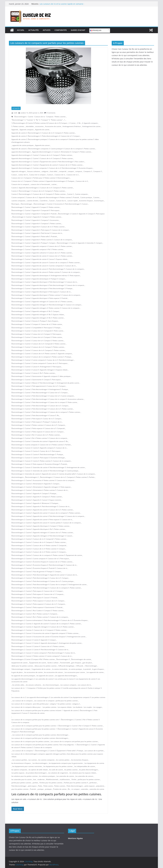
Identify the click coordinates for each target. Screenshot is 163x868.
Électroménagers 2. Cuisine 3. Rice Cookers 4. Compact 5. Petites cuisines (38, 611)
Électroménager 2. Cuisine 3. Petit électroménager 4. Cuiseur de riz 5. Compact (39, 393)
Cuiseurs (50, 175)
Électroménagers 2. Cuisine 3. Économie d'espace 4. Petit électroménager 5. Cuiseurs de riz (44, 565)
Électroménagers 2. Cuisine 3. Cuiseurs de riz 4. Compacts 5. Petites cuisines (39, 542)
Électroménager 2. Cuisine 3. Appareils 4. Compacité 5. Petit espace (35, 210)
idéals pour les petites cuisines (22, 666)
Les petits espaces (18, 773)
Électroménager (26, 204)
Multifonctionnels (52, 779)
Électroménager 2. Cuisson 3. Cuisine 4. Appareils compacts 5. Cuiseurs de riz (39, 448)
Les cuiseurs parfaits (20, 760)
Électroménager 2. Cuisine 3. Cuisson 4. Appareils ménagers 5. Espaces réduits (39, 370)
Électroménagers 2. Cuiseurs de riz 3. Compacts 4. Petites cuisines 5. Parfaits (67, 477)
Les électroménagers (40, 763)
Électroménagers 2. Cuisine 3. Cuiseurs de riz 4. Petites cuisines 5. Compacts (39, 552)
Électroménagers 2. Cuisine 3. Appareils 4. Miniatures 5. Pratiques (35, 503)
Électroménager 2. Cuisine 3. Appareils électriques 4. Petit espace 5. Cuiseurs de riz (41, 292)
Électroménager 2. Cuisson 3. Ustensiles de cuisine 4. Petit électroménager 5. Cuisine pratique (45, 471)
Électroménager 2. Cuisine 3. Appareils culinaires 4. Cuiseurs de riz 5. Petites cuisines (42, 253)
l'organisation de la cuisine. (41, 669)
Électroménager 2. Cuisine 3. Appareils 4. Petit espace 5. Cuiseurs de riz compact (40, 230)
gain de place (87, 663)
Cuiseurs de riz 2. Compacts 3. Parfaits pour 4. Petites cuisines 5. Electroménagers (41, 178)
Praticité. (33, 789)
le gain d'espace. (98, 669)
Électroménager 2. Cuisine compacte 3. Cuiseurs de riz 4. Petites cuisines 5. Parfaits (41, 445)
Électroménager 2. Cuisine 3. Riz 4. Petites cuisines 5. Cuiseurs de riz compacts (39, 438)
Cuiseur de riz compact (37, 175)
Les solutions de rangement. (58, 773)
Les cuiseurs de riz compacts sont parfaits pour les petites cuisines (74, 741)
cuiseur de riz (23, 175)
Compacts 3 (88, 171)
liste (35, 779)
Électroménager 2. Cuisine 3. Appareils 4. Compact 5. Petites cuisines (37, 217)
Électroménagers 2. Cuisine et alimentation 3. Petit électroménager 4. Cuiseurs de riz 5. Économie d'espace (49, 620)
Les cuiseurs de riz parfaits (94, 751)
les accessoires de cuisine (33, 672)
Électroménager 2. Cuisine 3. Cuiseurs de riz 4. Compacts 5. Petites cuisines (38, 350)
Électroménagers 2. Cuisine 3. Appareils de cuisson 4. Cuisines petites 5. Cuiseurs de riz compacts (46, 523)
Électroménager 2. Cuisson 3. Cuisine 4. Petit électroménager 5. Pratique (37, 454)
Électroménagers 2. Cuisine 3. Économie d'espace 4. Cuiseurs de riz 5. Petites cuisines (42, 562)
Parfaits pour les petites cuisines (51, 783)
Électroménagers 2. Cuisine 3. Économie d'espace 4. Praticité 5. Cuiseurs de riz (39, 568)
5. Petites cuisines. (18, 126)
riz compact (75, 789)
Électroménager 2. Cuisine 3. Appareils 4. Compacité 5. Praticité (34, 214)
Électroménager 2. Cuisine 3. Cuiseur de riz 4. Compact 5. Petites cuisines (37, 341)
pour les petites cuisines (20, 789)
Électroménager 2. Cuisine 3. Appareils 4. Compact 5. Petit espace (81, 214)
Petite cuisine (48, 786)
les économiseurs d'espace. (21, 763)
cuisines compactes (18, 201)
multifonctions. (65, 779)
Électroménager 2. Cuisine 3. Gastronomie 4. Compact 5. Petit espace (36, 380)
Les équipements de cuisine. (94, 763)
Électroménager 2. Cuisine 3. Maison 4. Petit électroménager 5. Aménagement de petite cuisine (45, 383)
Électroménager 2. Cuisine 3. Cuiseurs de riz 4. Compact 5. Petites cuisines (38, 347)
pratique (41, 789)
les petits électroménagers (89, 770)
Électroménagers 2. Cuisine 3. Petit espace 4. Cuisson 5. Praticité (34, 598)
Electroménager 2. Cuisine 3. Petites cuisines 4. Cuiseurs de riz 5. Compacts (38, 425)
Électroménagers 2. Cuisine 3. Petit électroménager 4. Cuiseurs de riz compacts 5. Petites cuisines (46, 588)
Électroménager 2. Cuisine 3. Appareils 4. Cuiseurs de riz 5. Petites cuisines (38, 227)
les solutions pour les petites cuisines (25, 776)
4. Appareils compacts (90, 123)
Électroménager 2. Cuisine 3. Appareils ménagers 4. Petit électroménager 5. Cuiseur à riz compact (46, 305)
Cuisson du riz (61, 201)
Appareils (15, 130)
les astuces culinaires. (34, 685)
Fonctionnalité (65, 663)
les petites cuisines (71, 770)
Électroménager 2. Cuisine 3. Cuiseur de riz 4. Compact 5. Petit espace (36, 334)
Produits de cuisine (60, 789)
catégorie (45, 171)
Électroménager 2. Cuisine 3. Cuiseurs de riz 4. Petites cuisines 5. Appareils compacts (42, 354)
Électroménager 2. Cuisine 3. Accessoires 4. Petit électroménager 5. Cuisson (61, 204)
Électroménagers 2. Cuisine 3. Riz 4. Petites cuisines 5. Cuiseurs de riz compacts (40, 617)
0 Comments (50, 113)
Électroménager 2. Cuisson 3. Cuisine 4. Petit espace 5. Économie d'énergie (38, 458)
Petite (40, 786)
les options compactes (19, 770)
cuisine (54, 184)
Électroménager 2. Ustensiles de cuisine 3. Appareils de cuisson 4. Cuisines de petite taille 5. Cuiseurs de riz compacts (53, 474)
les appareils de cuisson (45, 676)
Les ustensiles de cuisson (84, 776)
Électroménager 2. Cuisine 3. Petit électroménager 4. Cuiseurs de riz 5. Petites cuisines (42, 409)
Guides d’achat (78, 30)
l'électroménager (91, 666)
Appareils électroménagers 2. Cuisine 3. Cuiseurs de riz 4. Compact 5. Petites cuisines (42, 155)
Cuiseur (14, 175)
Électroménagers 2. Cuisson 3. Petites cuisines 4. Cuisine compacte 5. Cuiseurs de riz (42, 656)
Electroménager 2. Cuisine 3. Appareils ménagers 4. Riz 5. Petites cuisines (38, 318)
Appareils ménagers (19, 171)
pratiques (48, 789)
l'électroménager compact (21, 669)
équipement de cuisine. (20, 663)
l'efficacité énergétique (66, 666)
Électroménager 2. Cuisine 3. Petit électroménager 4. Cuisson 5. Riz (35, 415)
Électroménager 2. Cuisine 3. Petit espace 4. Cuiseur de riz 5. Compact (36, 419)
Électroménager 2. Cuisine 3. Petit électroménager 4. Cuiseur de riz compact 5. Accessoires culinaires (47, 399)
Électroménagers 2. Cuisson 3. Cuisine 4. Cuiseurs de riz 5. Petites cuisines (38, 646)
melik (15, 113)
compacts (79, 171)
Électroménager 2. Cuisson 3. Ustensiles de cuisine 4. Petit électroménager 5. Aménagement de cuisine (48, 467)
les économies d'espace (80, 760)
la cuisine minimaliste (60, 669)
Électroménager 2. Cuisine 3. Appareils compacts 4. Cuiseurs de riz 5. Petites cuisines (42, 246)
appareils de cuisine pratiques (23, 145)
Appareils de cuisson (42, 145)
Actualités (34, 30)
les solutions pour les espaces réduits (83, 773)
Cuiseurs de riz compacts (20, 184)
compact (71, 171)
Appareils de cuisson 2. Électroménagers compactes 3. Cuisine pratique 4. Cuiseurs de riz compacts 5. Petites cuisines (53, 149)
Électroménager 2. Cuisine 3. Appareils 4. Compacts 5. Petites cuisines (36, 224)
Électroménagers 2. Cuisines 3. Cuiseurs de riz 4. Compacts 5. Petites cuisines (39, 630)
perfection (93, 783)
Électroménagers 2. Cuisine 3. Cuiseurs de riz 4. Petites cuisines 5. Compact (38, 549)
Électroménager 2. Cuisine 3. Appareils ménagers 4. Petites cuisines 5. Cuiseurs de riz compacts (45, 308)
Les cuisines (33, 760)
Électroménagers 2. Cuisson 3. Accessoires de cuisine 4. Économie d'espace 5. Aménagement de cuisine (48, 637)
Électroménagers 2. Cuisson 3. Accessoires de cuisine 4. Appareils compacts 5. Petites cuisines (45, 633)
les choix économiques (51, 685)
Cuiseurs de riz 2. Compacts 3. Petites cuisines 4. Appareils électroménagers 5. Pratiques (43, 181)
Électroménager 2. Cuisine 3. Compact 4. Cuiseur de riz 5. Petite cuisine (37, 324)
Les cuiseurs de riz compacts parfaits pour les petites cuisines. (57, 794)
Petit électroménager (19, 786)
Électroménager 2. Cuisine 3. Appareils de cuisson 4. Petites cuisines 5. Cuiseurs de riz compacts (46, 272)
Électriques (15, 204)
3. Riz (79, 123)
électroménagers (18, 477)
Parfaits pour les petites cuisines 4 (76, 783)
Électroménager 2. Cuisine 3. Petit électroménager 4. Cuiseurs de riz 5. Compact (40, 406)
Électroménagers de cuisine (81, 659)
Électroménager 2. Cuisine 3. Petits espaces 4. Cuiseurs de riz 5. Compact (37, 432)
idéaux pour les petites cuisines (46, 666)
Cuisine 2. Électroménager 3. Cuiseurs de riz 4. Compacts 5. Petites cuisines (38, 191)
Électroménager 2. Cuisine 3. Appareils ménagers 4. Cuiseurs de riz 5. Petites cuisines (42, 302)
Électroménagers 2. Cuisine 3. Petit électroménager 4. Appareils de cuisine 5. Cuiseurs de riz (44, 575)
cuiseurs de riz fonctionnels (40, 184)
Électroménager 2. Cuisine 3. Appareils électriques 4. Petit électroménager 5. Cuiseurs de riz (44, 282)
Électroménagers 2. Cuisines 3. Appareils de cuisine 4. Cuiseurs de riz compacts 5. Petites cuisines (46, 624)
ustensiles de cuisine (97, 789)
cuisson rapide (73, 201)
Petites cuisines (60, 786)
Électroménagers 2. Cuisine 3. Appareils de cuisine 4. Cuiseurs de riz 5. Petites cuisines (42, 510)
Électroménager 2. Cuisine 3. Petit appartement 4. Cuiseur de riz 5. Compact (38, 386)
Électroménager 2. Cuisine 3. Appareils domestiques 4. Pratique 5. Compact (38, 279)
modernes (41, 779)
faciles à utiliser (53, 663)
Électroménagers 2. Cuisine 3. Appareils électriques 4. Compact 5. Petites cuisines (40, 526)
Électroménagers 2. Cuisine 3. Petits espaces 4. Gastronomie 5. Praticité (37, 607)
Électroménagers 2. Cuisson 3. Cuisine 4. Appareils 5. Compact (34, 640)
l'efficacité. (80, 666)
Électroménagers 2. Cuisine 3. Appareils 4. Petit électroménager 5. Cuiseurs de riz (40, 506)
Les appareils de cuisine (95, 672)
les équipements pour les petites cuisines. (58, 766)
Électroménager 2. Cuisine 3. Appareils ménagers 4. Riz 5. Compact (35, 311)
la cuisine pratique (75, 669)
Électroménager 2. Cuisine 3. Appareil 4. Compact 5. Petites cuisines (36, 207)
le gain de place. (17, 672)
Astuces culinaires (34, 171)
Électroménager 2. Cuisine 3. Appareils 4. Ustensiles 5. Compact (79, 243)
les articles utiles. (18, 685)
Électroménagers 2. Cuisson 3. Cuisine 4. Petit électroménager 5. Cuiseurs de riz (40, 650)
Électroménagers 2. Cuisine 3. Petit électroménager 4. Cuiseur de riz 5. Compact (40, 578)
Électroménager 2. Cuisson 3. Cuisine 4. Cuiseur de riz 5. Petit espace (36, 451)
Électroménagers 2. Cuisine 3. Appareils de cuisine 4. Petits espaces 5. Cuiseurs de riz (42, 520)
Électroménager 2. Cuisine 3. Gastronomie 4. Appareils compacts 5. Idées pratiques (41, 376)
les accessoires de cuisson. (54, 672)
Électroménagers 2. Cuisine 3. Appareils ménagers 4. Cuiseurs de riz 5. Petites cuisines (42, 533)
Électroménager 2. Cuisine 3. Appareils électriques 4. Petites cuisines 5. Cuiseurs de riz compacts (46, 295)
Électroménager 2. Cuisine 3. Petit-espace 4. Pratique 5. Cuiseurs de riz (37, 422)
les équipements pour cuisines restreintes (27, 766)
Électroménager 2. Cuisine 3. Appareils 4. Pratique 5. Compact (33, 243)
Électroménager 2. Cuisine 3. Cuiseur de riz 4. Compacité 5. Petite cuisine (37, 331)
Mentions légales (75, 838)
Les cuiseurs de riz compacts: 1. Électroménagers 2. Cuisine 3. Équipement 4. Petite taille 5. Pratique (48, 751)
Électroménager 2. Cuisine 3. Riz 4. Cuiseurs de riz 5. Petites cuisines (36, 435)
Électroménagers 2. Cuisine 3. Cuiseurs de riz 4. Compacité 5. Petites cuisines (39, 539)
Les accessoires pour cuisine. (75, 672)
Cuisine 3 (70, 194)
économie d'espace (86, 201)
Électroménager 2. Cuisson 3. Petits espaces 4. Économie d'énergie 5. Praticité (39, 464)
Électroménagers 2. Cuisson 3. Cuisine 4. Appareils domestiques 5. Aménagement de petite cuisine (46, 643)
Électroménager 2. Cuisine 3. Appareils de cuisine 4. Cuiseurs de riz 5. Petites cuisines (42, 256)
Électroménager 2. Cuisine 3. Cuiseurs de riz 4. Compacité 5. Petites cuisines (38, 344)
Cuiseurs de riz (60, 175)
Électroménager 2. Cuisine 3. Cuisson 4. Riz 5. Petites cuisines (33, 373)
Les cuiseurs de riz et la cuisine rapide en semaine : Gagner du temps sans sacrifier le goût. (62, 5)
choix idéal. (54, 171)
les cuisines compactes (46, 760)
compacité (63, 171)
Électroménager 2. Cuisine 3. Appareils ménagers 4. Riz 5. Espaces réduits (38, 315)
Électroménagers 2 (32, 477)
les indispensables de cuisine (85, 766)
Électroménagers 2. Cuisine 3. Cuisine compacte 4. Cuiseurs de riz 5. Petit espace (40, 559)
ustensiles (85, 789)
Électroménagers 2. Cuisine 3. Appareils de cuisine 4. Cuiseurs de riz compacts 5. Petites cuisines (46, 513)
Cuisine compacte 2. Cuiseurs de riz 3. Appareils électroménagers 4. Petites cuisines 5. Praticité (45, 197)
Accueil (21, 30)
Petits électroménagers (75, 786)
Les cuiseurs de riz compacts (23, 701)
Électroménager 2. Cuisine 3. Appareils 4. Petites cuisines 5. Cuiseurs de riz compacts (42, 240)
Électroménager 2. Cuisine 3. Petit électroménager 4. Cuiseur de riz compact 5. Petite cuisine (44, 402)
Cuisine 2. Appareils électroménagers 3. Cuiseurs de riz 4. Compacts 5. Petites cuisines (42, 188)
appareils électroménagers (21, 152)
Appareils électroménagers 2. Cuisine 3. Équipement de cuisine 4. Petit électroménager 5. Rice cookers (48, 162)
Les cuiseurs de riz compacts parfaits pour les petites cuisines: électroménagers (40, 738)
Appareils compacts (27, 130)
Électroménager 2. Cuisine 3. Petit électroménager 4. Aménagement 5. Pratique (40, 389)
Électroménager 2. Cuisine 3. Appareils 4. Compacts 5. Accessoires (35, 220)
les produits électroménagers (36, 773)
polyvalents (100, 786)
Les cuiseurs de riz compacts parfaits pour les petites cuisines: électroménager (40, 735)
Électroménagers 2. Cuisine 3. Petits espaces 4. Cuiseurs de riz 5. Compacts (38, 604)
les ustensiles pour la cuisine (22, 779)
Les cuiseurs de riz (84, 685)
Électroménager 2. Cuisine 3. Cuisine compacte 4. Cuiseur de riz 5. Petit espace (39, 363)
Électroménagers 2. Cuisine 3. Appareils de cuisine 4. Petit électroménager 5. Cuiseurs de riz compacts (48, 516)
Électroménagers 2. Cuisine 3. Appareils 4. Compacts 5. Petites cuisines (37, 497)
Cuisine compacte (81, 194)
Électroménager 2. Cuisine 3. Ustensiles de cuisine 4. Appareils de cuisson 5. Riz (40, 441)
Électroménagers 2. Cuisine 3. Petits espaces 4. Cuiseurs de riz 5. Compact (38, 601)
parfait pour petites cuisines (21, 783)
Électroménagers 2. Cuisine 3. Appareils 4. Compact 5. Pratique (34, 493)
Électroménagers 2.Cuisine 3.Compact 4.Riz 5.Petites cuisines (33, 659)
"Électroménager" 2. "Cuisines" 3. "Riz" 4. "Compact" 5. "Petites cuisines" (37, 120)
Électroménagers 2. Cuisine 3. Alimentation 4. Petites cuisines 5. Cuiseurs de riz (40, 490)
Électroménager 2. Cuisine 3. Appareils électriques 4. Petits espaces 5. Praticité (39, 298)
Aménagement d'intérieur (72, 126)
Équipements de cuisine (38, 663)
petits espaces (90, 786)
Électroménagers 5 (63, 659)
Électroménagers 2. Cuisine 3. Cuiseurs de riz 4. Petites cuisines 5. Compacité (39, 545)
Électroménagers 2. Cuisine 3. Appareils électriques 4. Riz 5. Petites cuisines (38, 529)
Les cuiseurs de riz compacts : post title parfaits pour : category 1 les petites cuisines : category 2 (46, 704)
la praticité (87, 669)
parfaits (35, 783)
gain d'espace (76, 663)
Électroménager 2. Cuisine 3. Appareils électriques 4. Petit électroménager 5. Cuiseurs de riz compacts (48, 285)
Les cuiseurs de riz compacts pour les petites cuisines (30, 741)
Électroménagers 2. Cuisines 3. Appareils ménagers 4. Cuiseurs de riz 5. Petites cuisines (43, 627)
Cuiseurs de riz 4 (82, 181)
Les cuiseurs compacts (68, 685)
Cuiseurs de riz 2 (73, 175)
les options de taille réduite (38, 770)
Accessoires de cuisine (53, 126)
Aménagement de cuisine (91, 126)
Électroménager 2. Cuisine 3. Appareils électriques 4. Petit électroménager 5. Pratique (42, 288)
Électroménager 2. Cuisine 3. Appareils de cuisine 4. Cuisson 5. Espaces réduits (39, 259)
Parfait (74, 779)
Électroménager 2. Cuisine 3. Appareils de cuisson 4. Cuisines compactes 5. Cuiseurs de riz (44, 266)
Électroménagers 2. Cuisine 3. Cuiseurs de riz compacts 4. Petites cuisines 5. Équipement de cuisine (47, 555)
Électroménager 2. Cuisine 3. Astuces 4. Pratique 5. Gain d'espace (35, 321)
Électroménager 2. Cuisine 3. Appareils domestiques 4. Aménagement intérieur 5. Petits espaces (46, 276)
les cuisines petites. (63, 760)
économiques (99, 201)
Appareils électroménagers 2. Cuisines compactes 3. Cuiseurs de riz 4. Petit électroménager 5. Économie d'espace (52, 168)
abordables (30, 126)
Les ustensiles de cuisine (65, 776)
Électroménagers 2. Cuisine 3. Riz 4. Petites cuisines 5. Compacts (34, 614)
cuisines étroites (33, 201)
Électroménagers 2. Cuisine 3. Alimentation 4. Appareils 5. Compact (35, 484)
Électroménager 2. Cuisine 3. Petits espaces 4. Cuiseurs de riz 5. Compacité (38, 428)
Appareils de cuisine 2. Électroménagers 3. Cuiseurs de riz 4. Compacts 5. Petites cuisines (43, 133)
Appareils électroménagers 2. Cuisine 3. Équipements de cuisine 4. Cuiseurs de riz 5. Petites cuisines (47, 165)
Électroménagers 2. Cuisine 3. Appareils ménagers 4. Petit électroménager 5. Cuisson (42, 536)
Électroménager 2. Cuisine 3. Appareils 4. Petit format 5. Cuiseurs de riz (37, 233)
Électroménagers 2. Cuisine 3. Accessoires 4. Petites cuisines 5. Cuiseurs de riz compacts (43, 480)
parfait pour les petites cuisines (89, 779)
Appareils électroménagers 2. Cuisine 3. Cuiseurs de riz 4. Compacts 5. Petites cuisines (42, 158)
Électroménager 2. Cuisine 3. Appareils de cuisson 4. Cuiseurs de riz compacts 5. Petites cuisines (46, 263)
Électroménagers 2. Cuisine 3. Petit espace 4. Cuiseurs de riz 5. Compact (37, 591)
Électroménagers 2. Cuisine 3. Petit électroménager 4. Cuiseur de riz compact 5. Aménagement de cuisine (49, 584)
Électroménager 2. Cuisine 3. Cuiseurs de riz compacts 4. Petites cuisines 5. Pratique (41, 357)
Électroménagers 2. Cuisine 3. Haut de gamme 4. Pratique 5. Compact (36, 572)
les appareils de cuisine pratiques (23, 676)
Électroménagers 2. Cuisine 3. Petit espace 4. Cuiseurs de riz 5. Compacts (37, 594)
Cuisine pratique (86, 197)
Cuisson (52, 201)
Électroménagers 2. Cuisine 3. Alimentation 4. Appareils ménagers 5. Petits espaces (41, 487)
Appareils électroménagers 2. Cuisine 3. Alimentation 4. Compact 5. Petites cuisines (62, 152)
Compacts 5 (98, 171)
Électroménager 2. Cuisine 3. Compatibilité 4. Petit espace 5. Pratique (36, 328)
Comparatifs (61, 30)
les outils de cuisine (56, 770)
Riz (69, 789)
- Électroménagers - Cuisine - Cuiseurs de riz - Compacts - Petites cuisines (40, 117)
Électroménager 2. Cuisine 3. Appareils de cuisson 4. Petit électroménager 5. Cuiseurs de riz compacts (48, 269)
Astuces (47, 30)
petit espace (32, 786)
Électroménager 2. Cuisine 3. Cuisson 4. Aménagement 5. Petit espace (36, 367)
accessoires (39, 126)
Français (96, 31)
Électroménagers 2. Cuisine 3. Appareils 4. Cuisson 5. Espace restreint (36, 500)
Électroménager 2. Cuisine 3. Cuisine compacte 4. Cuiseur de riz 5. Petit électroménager (43, 360)
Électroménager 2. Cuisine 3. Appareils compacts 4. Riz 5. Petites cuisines (37, 249)
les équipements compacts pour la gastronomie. (66, 763)
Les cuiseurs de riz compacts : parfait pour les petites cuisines (56, 701)
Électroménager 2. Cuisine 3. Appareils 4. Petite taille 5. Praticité (34, 236)
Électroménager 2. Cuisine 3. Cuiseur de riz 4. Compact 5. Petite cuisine (37, 337)
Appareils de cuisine (42, 130)
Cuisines (96, 197)
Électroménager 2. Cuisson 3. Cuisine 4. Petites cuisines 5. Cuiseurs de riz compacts (41, 461)
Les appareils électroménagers (66, 676)
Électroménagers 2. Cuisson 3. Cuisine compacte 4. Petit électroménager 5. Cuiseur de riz (43, 653)
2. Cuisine (72, 123)
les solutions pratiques (47, 776)
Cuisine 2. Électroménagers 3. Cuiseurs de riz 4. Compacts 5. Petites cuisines (39, 194)
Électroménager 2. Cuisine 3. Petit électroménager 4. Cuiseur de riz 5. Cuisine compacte (43, 396)
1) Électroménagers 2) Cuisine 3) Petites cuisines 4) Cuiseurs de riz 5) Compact (39, 123)
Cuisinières (44, 201)
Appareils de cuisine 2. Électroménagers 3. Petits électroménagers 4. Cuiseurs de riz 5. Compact (46, 136)
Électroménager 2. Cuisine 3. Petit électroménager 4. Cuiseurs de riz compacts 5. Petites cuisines (46, 412)
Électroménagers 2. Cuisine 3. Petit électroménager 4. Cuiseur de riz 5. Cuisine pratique (42, 581)
